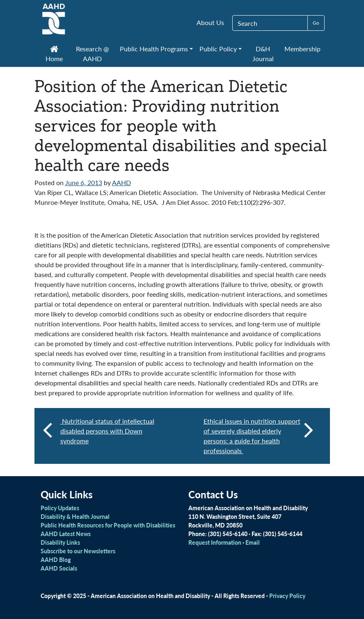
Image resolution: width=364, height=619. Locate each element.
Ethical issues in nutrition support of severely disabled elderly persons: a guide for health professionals (259, 436)
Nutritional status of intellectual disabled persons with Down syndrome (107, 431)
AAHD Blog (56, 559)
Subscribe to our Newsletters (78, 551)
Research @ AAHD (92, 54)
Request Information (215, 542)
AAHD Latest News (66, 534)
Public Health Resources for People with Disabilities (108, 525)
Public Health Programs (154, 49)
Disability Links (60, 542)
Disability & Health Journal (75, 516)
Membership (302, 49)
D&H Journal (263, 54)
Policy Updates (60, 508)
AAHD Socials (59, 568)
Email (253, 542)
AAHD (121, 182)
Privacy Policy (287, 596)
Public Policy (218, 49)
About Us (210, 22)
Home (54, 55)
